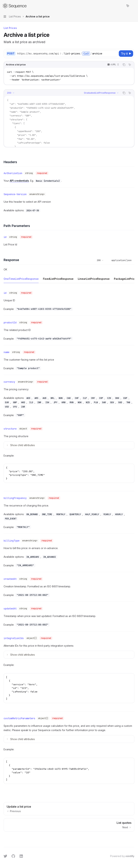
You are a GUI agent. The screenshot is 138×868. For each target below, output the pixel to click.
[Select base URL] (39, 54)
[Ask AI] (130, 65)
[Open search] (121, 6)
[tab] (21, 277)
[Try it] (126, 54)
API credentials (19, 180)
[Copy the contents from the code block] (124, 65)
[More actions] (133, 6)
